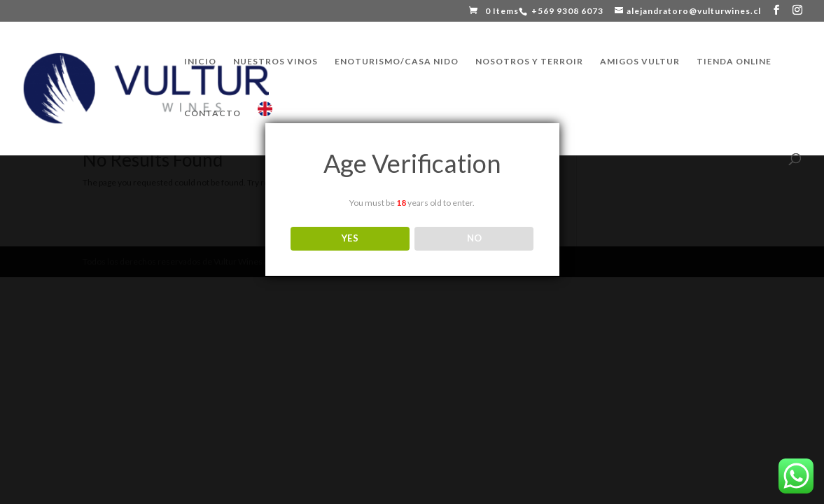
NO (474, 238)
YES (350, 238)
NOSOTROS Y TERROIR (529, 62)
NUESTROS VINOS (275, 62)
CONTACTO (212, 113)
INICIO (200, 62)
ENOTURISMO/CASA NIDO (397, 62)
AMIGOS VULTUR (640, 62)
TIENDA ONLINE (734, 62)
